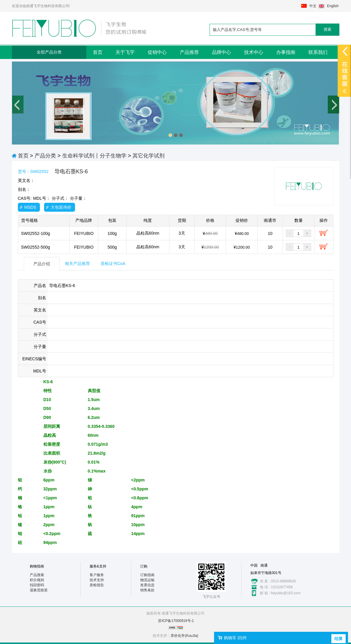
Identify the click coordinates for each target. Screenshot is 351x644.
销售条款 (147, 590)
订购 (144, 566)
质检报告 (97, 585)
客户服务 (97, 575)
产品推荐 (189, 52)
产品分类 (45, 156)
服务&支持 (98, 566)
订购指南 (147, 575)
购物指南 (37, 566)
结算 (338, 639)
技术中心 (254, 52)
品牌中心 (221, 52)
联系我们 (318, 52)
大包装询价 (61, 207)
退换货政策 (39, 590)
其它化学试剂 (149, 156)
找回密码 (37, 585)
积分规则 (37, 580)
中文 (313, 6)
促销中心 (157, 52)
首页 (98, 52)
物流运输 (147, 580)
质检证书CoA (113, 263)
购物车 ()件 (235, 638)
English (333, 6)
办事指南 (286, 52)
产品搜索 (37, 575)
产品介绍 (42, 264)
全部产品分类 (49, 52)
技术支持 (97, 580)
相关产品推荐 (77, 263)
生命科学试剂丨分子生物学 (94, 156)
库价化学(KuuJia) (184, 636)
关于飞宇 (125, 52)
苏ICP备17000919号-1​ (176, 621)
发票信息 (147, 585)
